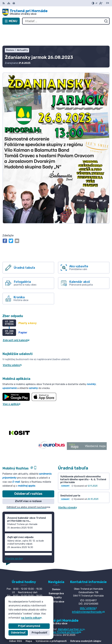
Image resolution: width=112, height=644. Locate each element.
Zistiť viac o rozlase (28, 483)
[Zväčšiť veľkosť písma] (101, 3)
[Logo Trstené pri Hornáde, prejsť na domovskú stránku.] (56, 12)
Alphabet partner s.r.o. (72, 611)
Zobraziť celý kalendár (16, 322)
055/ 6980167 (88, 590)
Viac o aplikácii (12, 385)
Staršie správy (14, 540)
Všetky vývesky (68, 489)
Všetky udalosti (12, 347)
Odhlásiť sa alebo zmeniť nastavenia (28, 488)
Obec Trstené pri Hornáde (66, 613)
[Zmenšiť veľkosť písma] (97, 3)
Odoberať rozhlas (28, 475)
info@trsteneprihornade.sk (88, 593)
